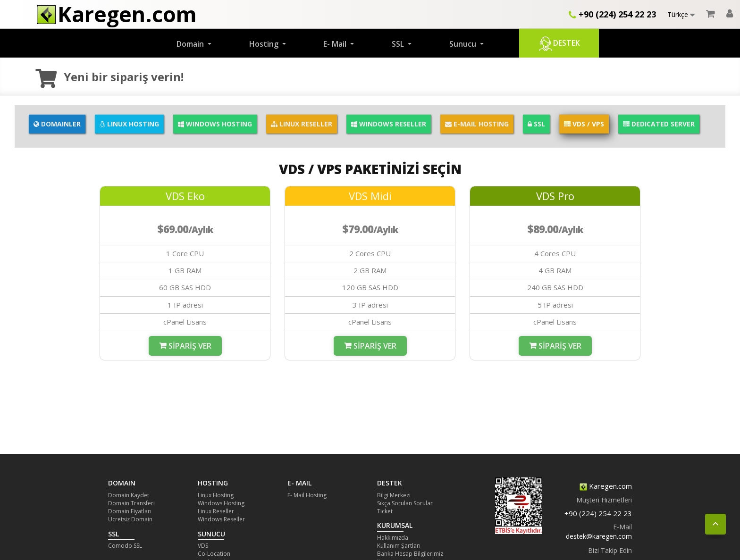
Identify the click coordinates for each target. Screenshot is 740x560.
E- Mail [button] (336, 44)
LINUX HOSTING (129, 124)
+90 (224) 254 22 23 (612, 14)
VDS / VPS (584, 124)
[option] (185, 278)
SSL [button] (399, 44)
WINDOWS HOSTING (215, 124)
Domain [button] (191, 44)
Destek (559, 44)
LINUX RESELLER (302, 124)
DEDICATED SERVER (659, 124)
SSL (536, 124)
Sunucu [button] (464, 44)
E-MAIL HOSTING (477, 124)
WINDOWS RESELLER (389, 124)
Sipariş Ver (190, 346)
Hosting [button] (265, 44)
